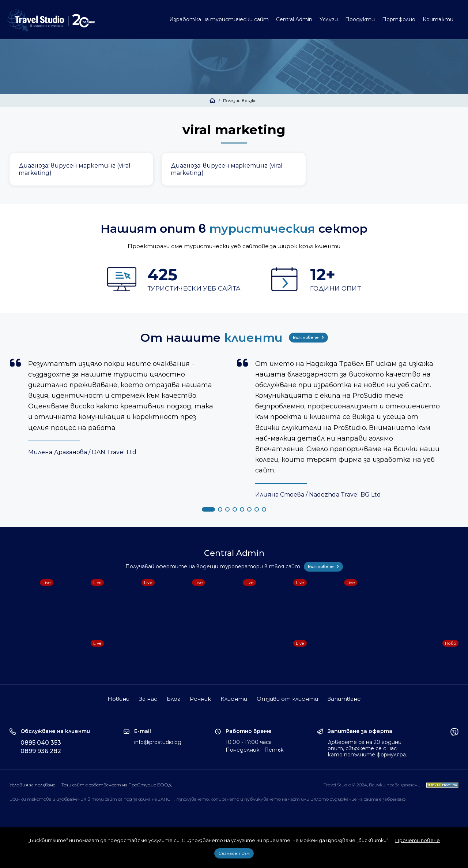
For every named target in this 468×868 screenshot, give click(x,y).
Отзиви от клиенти (287, 699)
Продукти (360, 19)
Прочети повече (418, 840)
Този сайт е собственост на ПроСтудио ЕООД (116, 785)
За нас (148, 699)
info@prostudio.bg (158, 742)
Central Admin (294, 19)
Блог (173, 699)
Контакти (438, 19)
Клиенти (234, 699)
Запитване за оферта (360, 731)
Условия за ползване (32, 785)
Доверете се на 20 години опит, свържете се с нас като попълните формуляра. (367, 748)
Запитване (344, 699)
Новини (118, 699)
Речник (200, 699)
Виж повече (308, 337)
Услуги (329, 19)
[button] (208, 509)
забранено (394, 799)
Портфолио (399, 19)
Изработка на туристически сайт (219, 19)
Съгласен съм (234, 853)
